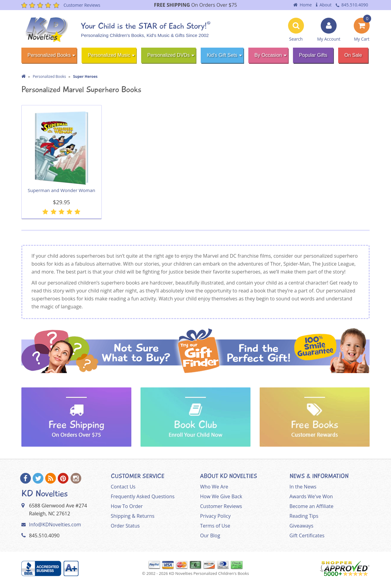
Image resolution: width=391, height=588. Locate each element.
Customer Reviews (221, 506)
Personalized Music (109, 55)
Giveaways (301, 526)
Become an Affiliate (312, 506)
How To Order (127, 506)
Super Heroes (85, 76)
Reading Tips (304, 516)
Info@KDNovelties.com (55, 524)
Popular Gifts (313, 55)
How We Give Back (221, 496)
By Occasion (268, 55)
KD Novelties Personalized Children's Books (209, 573)
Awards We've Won (311, 496)
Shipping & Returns (133, 516)
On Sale (353, 55)
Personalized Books (49, 55)
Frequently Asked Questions (143, 496)
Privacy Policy (215, 516)
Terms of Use (215, 526)
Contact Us (123, 487)
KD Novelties (45, 494)
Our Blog (210, 535)
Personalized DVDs (168, 55)
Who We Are (214, 487)
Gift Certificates (307, 535)
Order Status (125, 526)
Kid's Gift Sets (222, 55)
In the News (303, 487)
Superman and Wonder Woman (62, 190)
